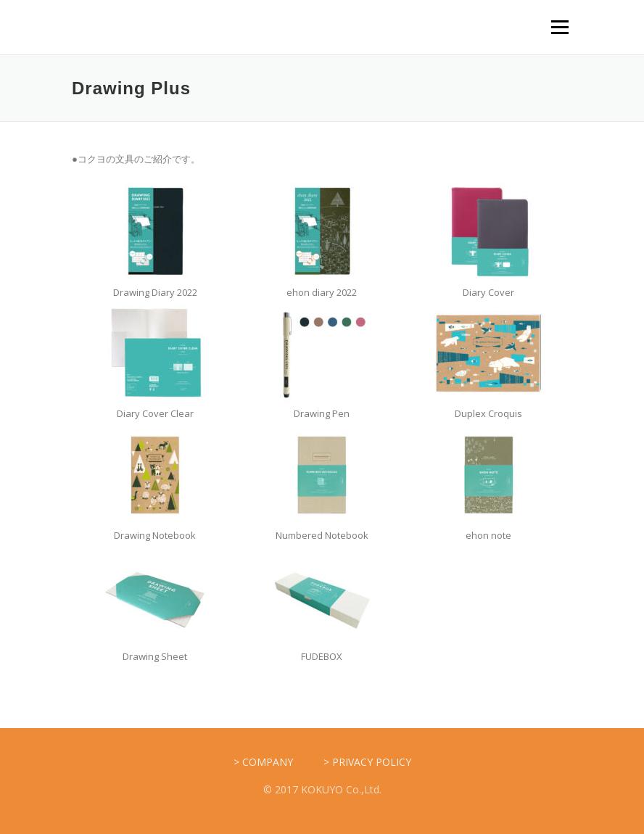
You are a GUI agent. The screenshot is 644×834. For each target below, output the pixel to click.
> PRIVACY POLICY (367, 762)
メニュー (560, 27)
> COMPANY (263, 762)
